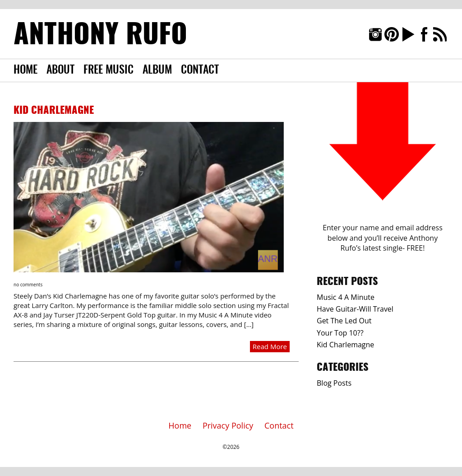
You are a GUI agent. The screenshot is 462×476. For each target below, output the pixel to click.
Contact (200, 70)
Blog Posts (334, 383)
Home (25, 70)
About (60, 70)
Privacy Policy (228, 425)
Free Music (109, 70)
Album (157, 70)
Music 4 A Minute (346, 297)
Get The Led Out (344, 321)
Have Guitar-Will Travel (355, 309)
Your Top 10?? (340, 333)
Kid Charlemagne (54, 111)
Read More (270, 346)
